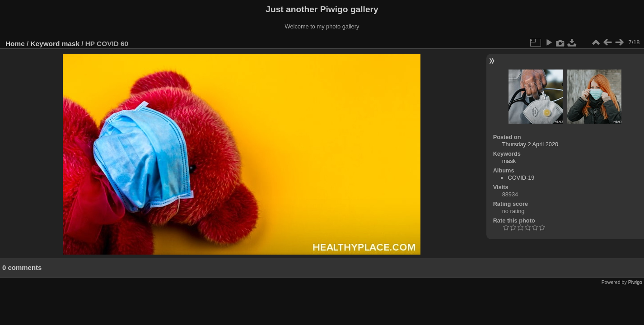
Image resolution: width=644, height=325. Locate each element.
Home (15, 44)
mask (71, 44)
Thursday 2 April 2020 (530, 144)
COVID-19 (521, 178)
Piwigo (635, 282)
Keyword (45, 44)
